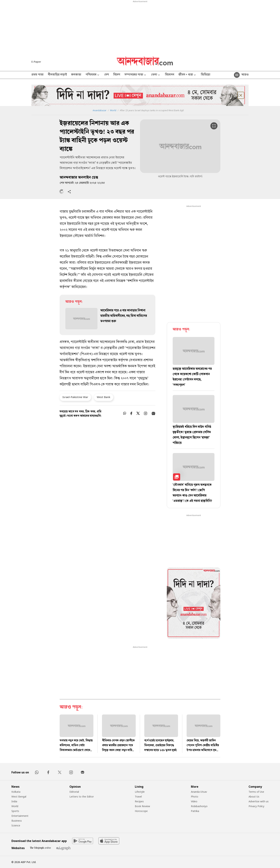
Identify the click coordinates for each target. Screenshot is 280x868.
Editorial (74, 792)
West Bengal (19, 797)
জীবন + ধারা (187, 75)
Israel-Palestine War (75, 397)
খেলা (156, 75)
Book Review (142, 806)
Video (194, 801)
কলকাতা (76, 75)
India (14, 801)
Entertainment (20, 816)
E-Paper (36, 62)
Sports (15, 811)
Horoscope (141, 811)
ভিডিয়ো (206, 75)
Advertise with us (259, 801)
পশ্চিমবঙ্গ (93, 75)
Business (17, 821)
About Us (254, 797)
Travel (138, 797)
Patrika (195, 811)
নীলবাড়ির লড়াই (57, 75)
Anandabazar (100, 110)
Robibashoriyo (199, 806)
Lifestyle (140, 792)
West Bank (104, 397)
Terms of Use (256, 792)
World (113, 110)
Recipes (139, 801)
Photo (195, 797)
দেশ (107, 75)
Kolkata (16, 792)
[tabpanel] (194, 604)
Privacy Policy (256, 806)
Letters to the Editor (82, 797)
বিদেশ (117, 75)
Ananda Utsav (199, 792)
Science (16, 825)
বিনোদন (170, 75)
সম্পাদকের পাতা (136, 75)
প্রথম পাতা (37, 75)
